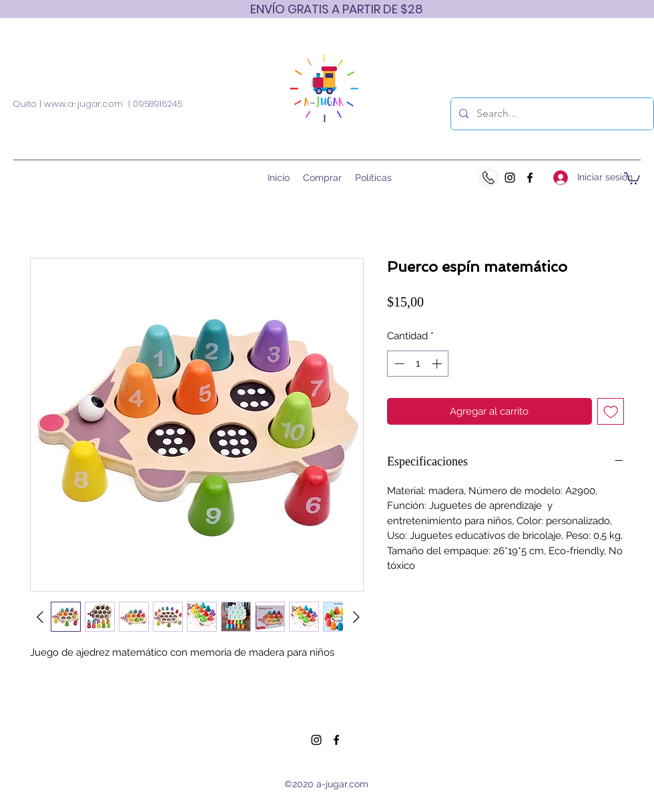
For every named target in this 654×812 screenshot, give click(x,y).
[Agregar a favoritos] (611, 412)
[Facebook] (530, 178)
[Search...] (551, 114)
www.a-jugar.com (83, 104)
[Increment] (438, 364)
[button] (632, 178)
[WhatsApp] (488, 178)
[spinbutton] (418, 364)
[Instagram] (510, 178)
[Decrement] (398, 364)
